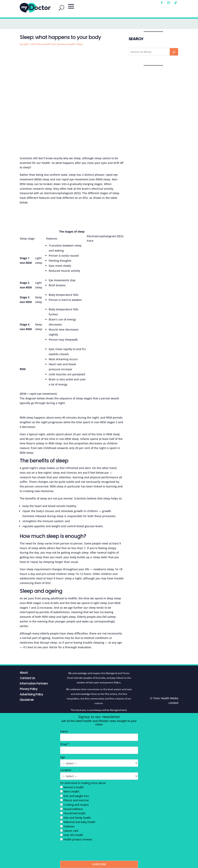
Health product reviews (78, 839)
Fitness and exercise (76, 800)
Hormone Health (66, 44)
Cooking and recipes (76, 805)
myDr (26, 44)
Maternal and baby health (79, 822)
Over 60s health (73, 835)
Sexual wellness (73, 809)
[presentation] (90, 852)
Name (64, 731)
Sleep (80, 44)
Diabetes (69, 826)
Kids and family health (77, 818)
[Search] (174, 52)
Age (63, 757)
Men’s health (71, 791)
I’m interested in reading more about (83, 783)
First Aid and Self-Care (44, 44)
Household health (74, 813)
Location (66, 770)
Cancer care (71, 831)
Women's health (74, 787)
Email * (65, 744)
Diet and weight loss (76, 796)
